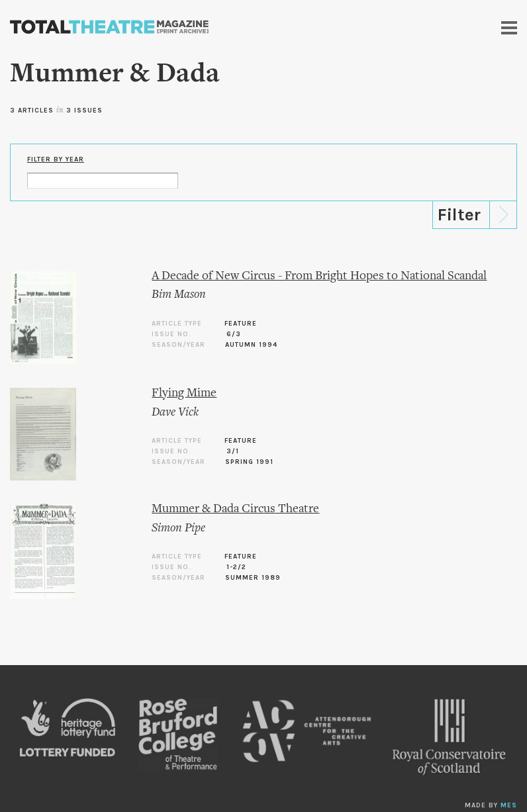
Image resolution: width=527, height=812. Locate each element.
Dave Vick (175, 413)
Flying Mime (184, 393)
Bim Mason (179, 295)
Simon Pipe (178, 528)
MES (509, 805)
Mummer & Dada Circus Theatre (235, 509)
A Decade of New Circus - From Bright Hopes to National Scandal (319, 276)
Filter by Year (56, 159)
